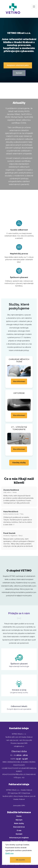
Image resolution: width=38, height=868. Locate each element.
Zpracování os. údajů (19, 841)
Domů (19, 816)
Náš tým (19, 820)
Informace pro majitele (19, 838)
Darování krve (19, 827)
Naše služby (19, 823)
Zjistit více (9, 853)
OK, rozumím (20, 860)
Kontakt (19, 73)
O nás (19, 830)
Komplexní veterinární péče (18, 65)
